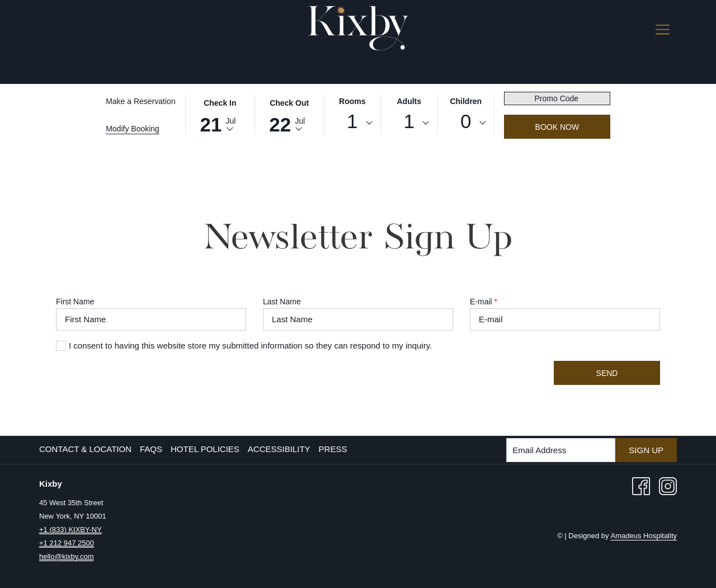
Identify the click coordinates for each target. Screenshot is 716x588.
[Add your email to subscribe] (561, 450)
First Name (75, 302)
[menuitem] (87, 449)
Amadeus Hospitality (644, 536)
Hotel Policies (205, 449)
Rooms (352, 101)
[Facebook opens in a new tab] (641, 485)
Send (607, 373)
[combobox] (352, 123)
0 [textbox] (466, 121)
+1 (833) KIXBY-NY (70, 530)
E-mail (484, 302)
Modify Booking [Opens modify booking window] (133, 129)
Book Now (557, 127)
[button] (220, 114)
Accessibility (279, 449)
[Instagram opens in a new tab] (668, 485)
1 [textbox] (352, 121)
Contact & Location (85, 449)
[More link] (663, 29)
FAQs (151, 449)
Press (333, 449)
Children (466, 101)
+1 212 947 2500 (67, 543)
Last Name (282, 302)
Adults (409, 101)
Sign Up (646, 450)
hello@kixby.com (67, 556)
